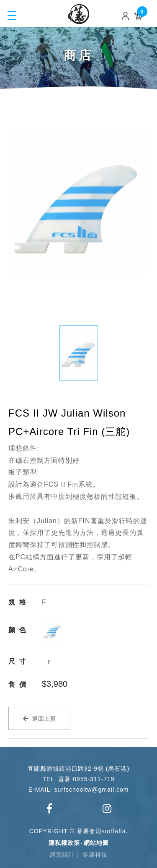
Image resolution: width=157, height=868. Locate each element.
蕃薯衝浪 (79, 14)
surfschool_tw (107, 808)
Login (127, 16)
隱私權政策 (64, 843)
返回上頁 (44, 719)
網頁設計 (62, 855)
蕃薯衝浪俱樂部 (49, 808)
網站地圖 (96, 843)
